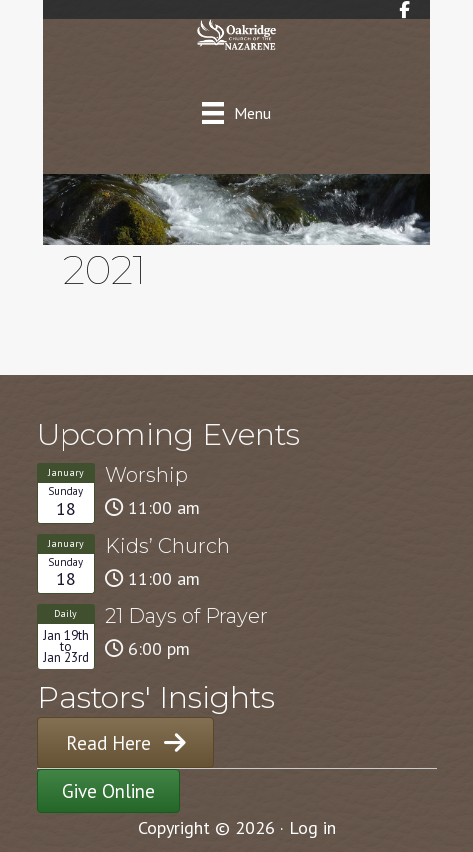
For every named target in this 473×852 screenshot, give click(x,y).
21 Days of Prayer (186, 616)
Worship (146, 475)
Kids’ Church (167, 546)
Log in (312, 827)
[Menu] (236, 112)
